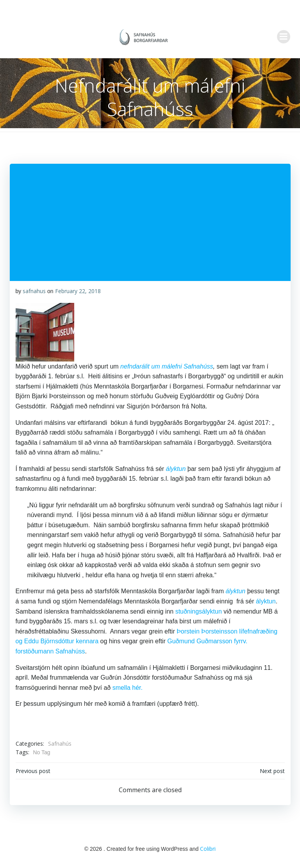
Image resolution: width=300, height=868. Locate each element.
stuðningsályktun (198, 611)
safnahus (34, 291)
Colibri (208, 848)
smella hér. (127, 688)
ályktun (176, 469)
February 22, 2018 (78, 291)
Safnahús (59, 744)
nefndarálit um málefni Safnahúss (167, 366)
